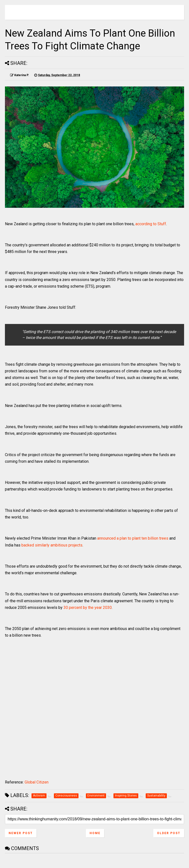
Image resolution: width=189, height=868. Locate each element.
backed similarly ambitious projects (52, 545)
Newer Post (21, 833)
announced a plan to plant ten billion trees (133, 538)
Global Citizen (37, 782)
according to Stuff (151, 224)
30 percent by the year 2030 (88, 608)
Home (95, 833)
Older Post (169, 833)
